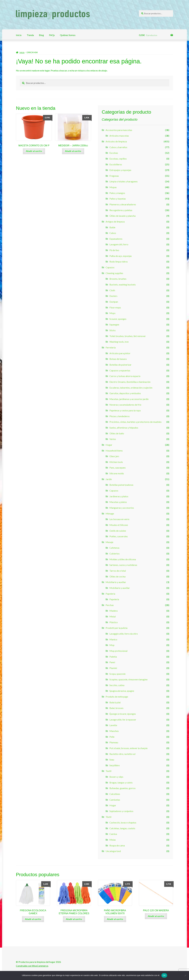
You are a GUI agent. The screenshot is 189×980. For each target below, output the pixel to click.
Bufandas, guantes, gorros (122, 788)
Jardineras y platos (119, 496)
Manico (113, 639)
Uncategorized (113, 851)
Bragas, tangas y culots (121, 782)
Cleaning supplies (114, 273)
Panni (112, 662)
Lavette (113, 725)
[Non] (185, 975)
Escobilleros (116, 164)
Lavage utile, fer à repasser (123, 720)
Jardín (109, 479)
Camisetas (115, 800)
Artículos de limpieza (116, 141)
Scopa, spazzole (117, 674)
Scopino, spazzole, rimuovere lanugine (128, 679)
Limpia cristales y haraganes (124, 181)
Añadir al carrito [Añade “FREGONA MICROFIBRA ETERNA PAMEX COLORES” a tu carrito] (74, 919)
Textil (108, 771)
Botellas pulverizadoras (121, 485)
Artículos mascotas (119, 136)
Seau (112, 760)
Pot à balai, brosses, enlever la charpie (128, 748)
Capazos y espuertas (120, 370)
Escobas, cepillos (118, 159)
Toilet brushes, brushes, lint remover (128, 336)
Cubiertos (115, 553)
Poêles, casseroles (119, 536)
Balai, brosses (116, 708)
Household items (114, 451)
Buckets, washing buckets (123, 284)
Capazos (110, 267)
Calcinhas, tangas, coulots (122, 828)
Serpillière (115, 765)
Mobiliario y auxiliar (116, 582)
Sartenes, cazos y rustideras (123, 565)
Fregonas (114, 176)
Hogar (109, 445)
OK (164, 975)
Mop (112, 645)
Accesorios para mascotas (119, 130)
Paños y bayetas (118, 199)
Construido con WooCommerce (32, 966)
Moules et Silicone (119, 525)
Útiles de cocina (117, 576)
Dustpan (114, 302)
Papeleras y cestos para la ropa (125, 410)
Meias (113, 840)
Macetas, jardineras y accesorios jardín (129, 399)
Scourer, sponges (118, 319)
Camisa (113, 834)
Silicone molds (117, 473)
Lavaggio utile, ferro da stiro (124, 634)
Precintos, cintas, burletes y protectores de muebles (135, 422)
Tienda (30, 35)
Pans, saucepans (118, 468)
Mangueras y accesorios (122, 508)
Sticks (113, 330)
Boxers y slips (116, 777)
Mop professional (118, 651)
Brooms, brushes (118, 279)
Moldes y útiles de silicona (123, 559)
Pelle (112, 737)
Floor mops (115, 307)
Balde (112, 227)
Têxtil (108, 817)
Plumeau (114, 742)
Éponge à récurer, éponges (123, 714)
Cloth (112, 290)
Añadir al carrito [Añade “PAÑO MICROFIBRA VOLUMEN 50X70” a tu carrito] (115, 919)
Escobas (114, 153)
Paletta (113, 657)
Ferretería (111, 347)
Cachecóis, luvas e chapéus (123, 822)
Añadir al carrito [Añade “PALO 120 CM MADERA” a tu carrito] (156, 916)
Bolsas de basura (118, 359)
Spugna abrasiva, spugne (122, 691)
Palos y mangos (117, 193)
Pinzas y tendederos (120, 416)
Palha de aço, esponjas (121, 256)
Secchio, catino (117, 685)
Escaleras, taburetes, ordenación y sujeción (131, 388)
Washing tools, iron (119, 342)
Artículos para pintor (120, 353)
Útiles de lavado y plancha (122, 216)
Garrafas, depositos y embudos (125, 393)
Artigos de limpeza (115, 222)
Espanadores (116, 239)
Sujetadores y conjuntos (121, 811)
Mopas (113, 187)
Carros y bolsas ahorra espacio (125, 376)
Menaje (109, 542)
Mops (112, 313)
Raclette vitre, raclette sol (122, 754)
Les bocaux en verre (119, 519)
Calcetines (115, 794)
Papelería (110, 594)
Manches (114, 731)
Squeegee (114, 324)
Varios (113, 439)
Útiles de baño (117, 433)
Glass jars (114, 456)
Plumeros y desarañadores (123, 204)
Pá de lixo (114, 250)
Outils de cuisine (118, 531)
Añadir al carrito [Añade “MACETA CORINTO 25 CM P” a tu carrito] (34, 151)
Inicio (19, 35)
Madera (113, 611)
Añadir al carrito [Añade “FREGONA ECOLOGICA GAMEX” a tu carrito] (33, 919)
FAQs (52, 35)
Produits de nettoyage (117, 697)
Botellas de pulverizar (120, 365)
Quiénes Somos (68, 35)
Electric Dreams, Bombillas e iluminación (130, 382)
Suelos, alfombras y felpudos (124, 428)
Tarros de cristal (118, 571)
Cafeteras (114, 548)
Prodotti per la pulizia (117, 628)
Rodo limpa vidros (119, 262)
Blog (41, 35)
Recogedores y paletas (121, 210)
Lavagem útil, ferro (119, 244)
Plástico (114, 622)
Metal (113, 616)
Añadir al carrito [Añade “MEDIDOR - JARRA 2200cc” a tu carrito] (73, 151)
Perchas (110, 605)
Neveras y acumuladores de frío (125, 405)
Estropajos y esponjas (120, 170)
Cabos (113, 233)
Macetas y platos (118, 502)
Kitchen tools (116, 462)
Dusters (113, 296)
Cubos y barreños (118, 147)
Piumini (113, 668)
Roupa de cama (117, 845)
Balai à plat (115, 702)
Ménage (110, 513)
